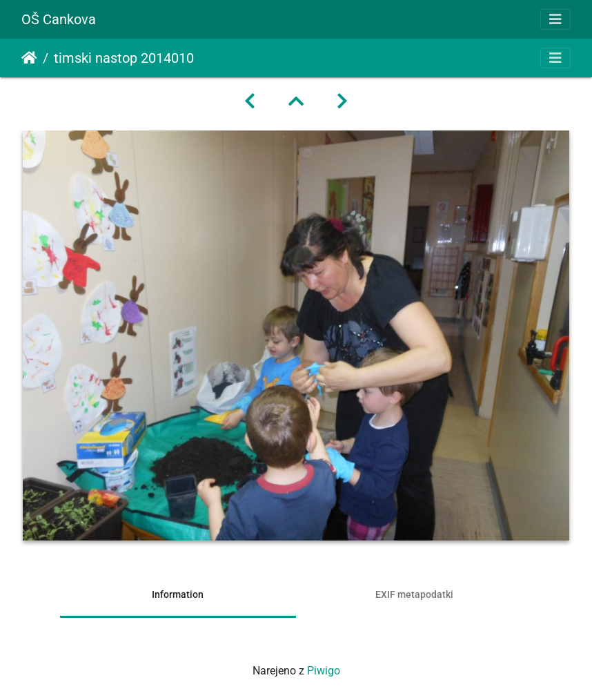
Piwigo (324, 671)
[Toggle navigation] (555, 19)
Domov (29, 58)
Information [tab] (178, 594)
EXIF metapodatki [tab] (414, 594)
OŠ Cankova (59, 19)
